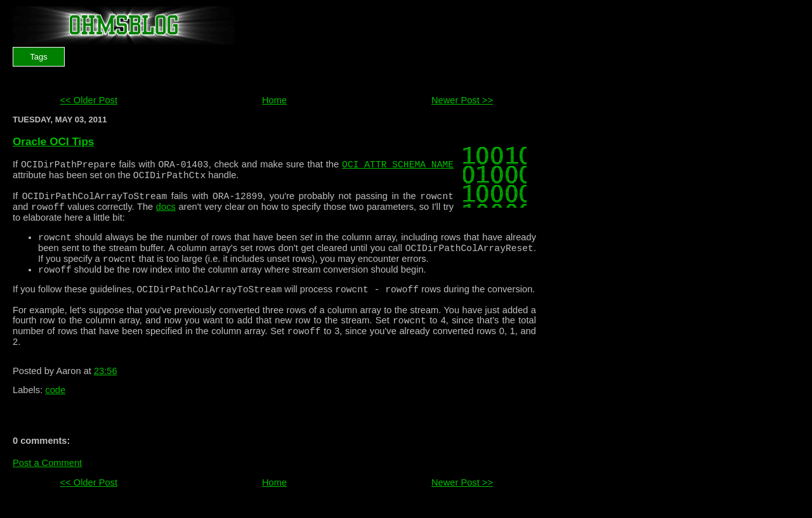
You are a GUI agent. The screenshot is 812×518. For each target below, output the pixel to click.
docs (166, 214)
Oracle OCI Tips (53, 141)
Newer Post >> (462, 100)
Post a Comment (47, 484)
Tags (38, 57)
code (55, 411)
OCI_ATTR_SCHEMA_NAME (398, 165)
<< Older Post (89, 100)
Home (274, 100)
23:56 (106, 392)
